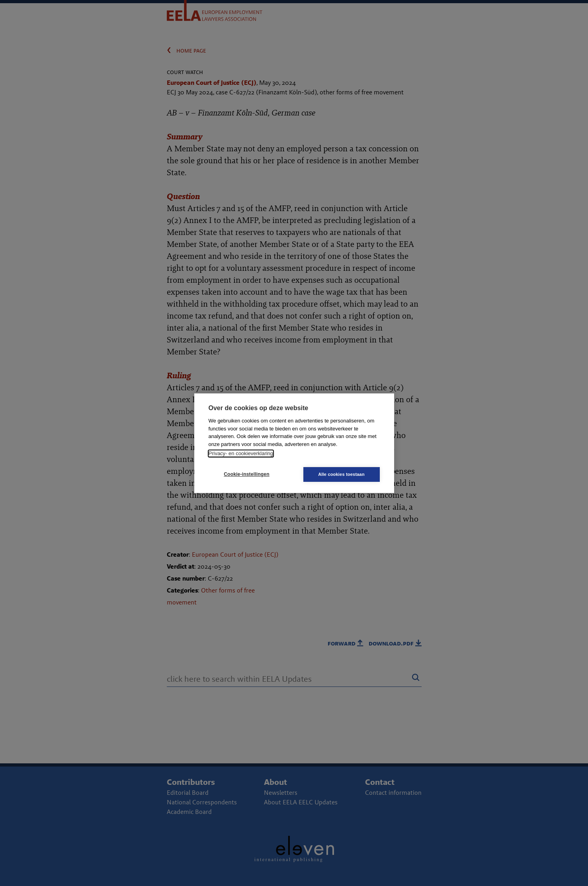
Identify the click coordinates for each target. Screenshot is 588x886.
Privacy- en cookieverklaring (241, 453)
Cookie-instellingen (246, 474)
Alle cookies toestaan (341, 474)
